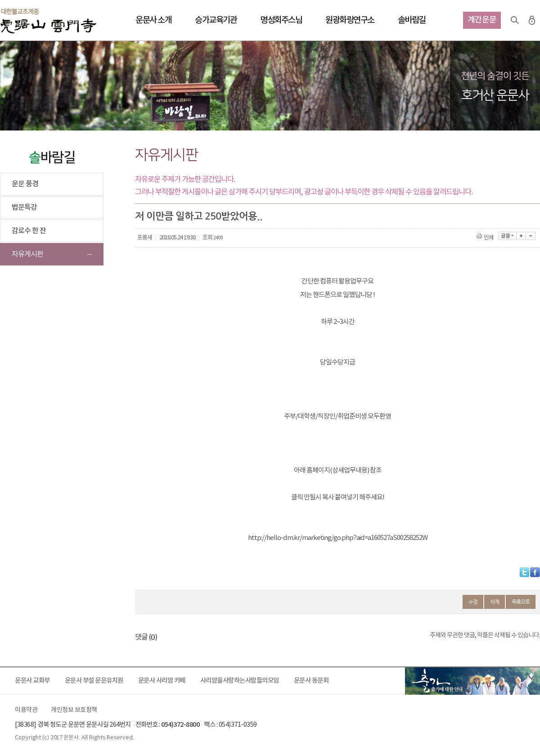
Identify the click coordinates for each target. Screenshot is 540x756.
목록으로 (521, 602)
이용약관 (26, 710)
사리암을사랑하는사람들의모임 (240, 681)
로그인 (532, 20)
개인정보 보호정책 (74, 710)
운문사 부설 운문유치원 (94, 681)
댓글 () (146, 637)
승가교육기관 (216, 20)
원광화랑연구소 (350, 20)
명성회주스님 (281, 20)
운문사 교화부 (32, 681)
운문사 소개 (153, 20)
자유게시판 (27, 254)
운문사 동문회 (311, 681)
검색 (515, 20)
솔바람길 (412, 20)
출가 (472, 681)
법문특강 (24, 207)
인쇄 (486, 238)
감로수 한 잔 (29, 231)
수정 (473, 602)
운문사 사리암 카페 (162, 681)
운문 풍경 (25, 184)
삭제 (495, 602)
